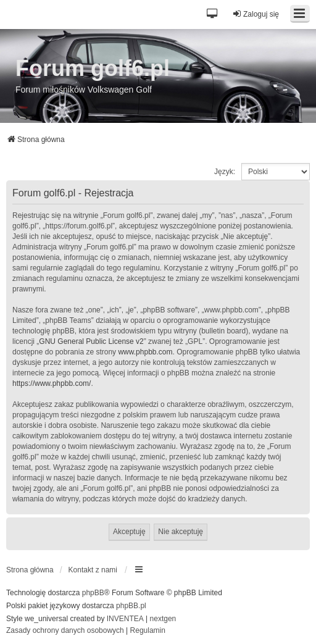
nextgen (163, 619)
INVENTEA (125, 619)
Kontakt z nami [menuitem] (93, 570)
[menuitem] (65, 631)
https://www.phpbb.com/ (52, 383)
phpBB (93, 593)
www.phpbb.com (145, 352)
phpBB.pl (131, 606)
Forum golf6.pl (93, 68)
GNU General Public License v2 (91, 341)
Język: (225, 172)
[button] (213, 15)
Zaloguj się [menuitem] (256, 14)
